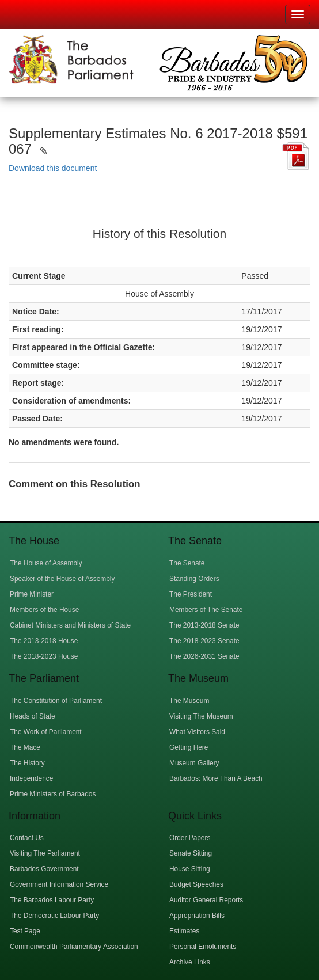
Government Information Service (59, 884)
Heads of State (33, 716)
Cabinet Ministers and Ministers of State (70, 625)
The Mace (25, 747)
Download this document (53, 168)
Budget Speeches (196, 884)
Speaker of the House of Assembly (62, 579)
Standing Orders (194, 579)
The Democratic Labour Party (54, 916)
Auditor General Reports (206, 900)
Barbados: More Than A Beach (216, 778)
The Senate (187, 563)
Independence (31, 778)
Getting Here (189, 747)
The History (27, 763)
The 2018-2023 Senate (204, 641)
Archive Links (190, 962)
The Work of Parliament (46, 732)
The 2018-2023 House (44, 656)
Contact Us (27, 838)
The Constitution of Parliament (56, 701)
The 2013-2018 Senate (204, 625)
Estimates (184, 931)
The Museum (189, 701)
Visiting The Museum (201, 716)
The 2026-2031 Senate (204, 656)
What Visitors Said (197, 732)
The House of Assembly (46, 563)
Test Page (25, 931)
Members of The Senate (206, 610)
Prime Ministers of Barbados (53, 794)
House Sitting (190, 869)
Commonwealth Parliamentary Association (74, 947)
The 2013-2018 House (44, 641)
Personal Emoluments (203, 947)
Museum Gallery (194, 763)
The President (191, 594)
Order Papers (190, 838)
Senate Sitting (191, 853)
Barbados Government (44, 869)
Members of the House (44, 610)
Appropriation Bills (197, 916)
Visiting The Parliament (45, 853)
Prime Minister (32, 594)
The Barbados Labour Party (52, 900)
